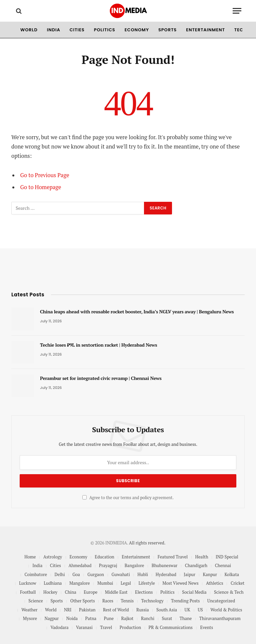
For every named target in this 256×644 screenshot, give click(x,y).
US (200, 610)
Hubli (143, 574)
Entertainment (205, 30)
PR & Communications (171, 627)
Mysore (30, 618)
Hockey (50, 592)
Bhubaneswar (165, 565)
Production (130, 627)
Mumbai (105, 583)
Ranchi (148, 618)
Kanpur (210, 574)
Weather (29, 610)
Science (36, 601)
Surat (167, 618)
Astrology (53, 557)
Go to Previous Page (45, 175)
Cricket (237, 583)
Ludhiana (53, 583)
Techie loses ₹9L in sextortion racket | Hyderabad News (98, 345)
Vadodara (59, 627)
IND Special (227, 557)
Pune (108, 618)
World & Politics (226, 610)
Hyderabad (166, 574)
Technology (152, 601)
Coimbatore (36, 574)
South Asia (167, 610)
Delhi (59, 574)
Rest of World (116, 610)
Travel (106, 627)
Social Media (194, 592)
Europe (90, 592)
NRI (68, 610)
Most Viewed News (180, 583)
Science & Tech (229, 592)
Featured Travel (173, 557)
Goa (76, 574)
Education (104, 557)
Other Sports (83, 601)
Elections (144, 592)
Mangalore (80, 583)
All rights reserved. (147, 543)
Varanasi (84, 627)
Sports (167, 30)
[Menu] (237, 11)
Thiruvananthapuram (220, 618)
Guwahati (120, 574)
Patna (91, 618)
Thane (186, 618)
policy (146, 498)
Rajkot (127, 618)
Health (202, 557)
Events (206, 627)
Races (108, 601)
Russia (142, 610)
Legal (126, 583)
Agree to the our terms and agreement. (128, 498)
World (29, 30)
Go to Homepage (41, 187)
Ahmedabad (80, 565)
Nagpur (52, 618)
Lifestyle (146, 583)
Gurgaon (96, 574)
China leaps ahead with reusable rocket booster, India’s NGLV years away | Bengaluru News (137, 312)
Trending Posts (185, 601)
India (54, 30)
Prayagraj (108, 565)
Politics (105, 30)
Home (30, 557)
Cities (77, 30)
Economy (137, 30)
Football (28, 592)
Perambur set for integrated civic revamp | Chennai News (101, 378)
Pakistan (87, 610)
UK (187, 610)
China (71, 592)
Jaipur (189, 574)
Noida (72, 618)
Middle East (116, 592)
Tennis (127, 601)
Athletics (215, 583)
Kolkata (232, 574)
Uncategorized (221, 601)
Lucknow (28, 583)
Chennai (223, 565)
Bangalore (134, 565)
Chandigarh (196, 565)
